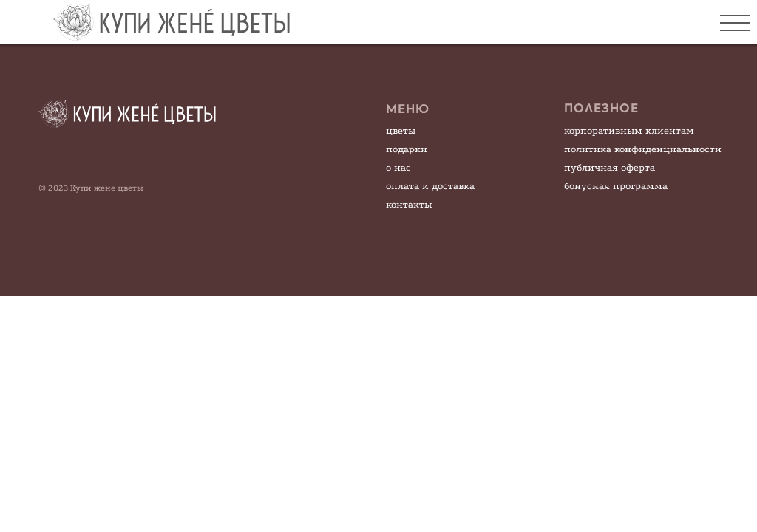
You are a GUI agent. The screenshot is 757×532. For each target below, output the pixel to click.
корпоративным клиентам (629, 130)
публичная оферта (610, 167)
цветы (401, 130)
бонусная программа (616, 186)
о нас (398, 167)
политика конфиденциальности (643, 149)
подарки (407, 149)
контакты (409, 204)
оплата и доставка (430, 186)
